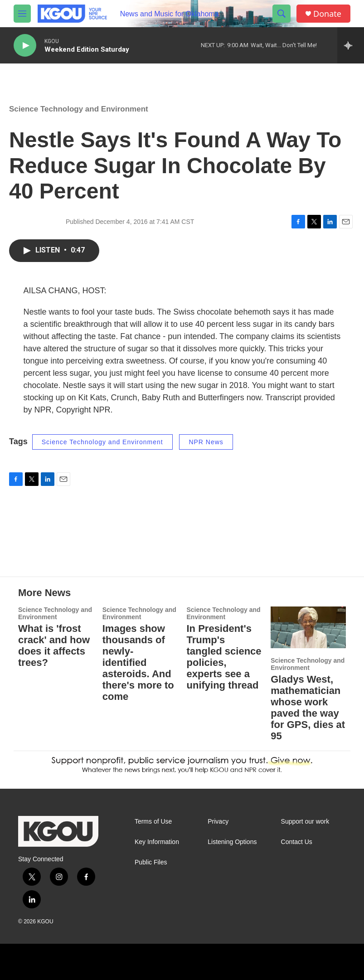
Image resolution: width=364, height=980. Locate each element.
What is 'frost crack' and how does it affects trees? (54, 645)
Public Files (151, 862)
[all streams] (351, 45)
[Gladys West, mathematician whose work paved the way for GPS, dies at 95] (308, 627)
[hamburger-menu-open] (22, 14)
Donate (327, 14)
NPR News (206, 442)
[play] (25, 46)
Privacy (218, 822)
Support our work (305, 822)
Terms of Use (153, 822)
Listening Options (232, 842)
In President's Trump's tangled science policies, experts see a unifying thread (224, 657)
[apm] (177, 962)
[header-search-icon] (281, 14)
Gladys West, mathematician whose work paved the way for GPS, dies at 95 (308, 708)
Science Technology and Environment (79, 109)
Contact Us (297, 842)
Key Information (157, 842)
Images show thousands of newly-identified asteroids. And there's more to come (138, 662)
